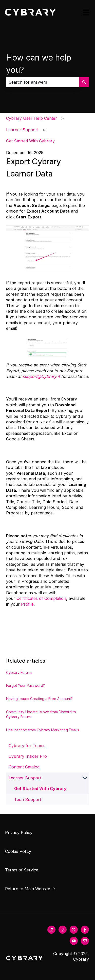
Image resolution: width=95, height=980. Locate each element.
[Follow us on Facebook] (85, 930)
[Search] (84, 82)
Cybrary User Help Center (32, 118)
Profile (27, 604)
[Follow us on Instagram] (63, 930)
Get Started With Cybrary (30, 141)
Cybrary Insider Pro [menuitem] (28, 756)
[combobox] (43, 82)
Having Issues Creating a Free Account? (39, 699)
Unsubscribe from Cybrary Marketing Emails (43, 730)
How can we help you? (39, 64)
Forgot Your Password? (25, 685)
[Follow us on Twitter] (74, 930)
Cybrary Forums (19, 672)
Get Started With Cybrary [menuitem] (40, 789)
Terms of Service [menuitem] (22, 870)
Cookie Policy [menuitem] (18, 851)
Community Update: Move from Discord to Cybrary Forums (41, 714)
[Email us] (85, 941)
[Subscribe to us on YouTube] (74, 941)
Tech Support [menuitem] (28, 799)
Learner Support (22, 130)
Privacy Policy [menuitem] (19, 833)
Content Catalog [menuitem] (24, 767)
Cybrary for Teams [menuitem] (27, 746)
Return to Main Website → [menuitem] (30, 889)
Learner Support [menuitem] (25, 778)
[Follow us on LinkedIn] (51, 930)
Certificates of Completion (41, 598)
